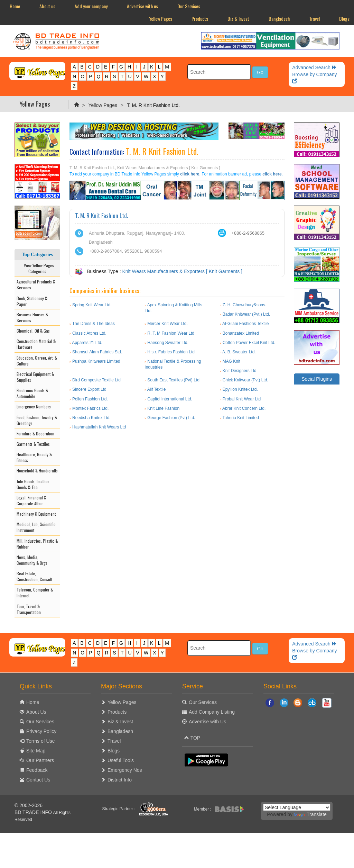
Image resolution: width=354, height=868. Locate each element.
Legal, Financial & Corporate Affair (31, 500)
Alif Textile (157, 389)
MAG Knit (231, 361)
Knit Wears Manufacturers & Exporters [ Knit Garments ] (182, 271)
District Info (120, 780)
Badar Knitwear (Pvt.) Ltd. (246, 314)
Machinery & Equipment (36, 514)
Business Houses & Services (32, 317)
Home (15, 6)
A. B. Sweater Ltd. (239, 352)
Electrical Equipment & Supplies (35, 377)
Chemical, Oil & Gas (33, 331)
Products (200, 19)
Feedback (37, 770)
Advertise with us (142, 6)
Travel (314, 19)
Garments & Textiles (33, 444)
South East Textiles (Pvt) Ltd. (174, 380)
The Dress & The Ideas (94, 324)
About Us (36, 712)
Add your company (91, 6)
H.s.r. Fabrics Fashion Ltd (171, 352)
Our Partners (40, 760)
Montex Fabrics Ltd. (90, 408)
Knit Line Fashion (163, 408)
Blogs (114, 751)
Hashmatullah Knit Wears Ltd (99, 427)
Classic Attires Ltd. (89, 333)
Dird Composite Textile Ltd (96, 380)
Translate (310, 814)
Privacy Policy (41, 731)
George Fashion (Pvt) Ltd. (171, 418)
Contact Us (38, 780)
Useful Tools (121, 760)
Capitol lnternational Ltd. (170, 399)
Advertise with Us (207, 722)
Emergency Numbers (34, 406)
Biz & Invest (238, 19)
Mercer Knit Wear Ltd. (167, 324)
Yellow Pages (161, 19)
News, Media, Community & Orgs (32, 560)
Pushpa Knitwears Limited (96, 361)
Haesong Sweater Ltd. (168, 343)
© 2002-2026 (29, 805)
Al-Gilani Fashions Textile (246, 324)
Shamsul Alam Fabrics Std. (97, 352)
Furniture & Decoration (35, 433)
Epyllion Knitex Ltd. (240, 389)
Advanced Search (314, 67)
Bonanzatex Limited (241, 333)
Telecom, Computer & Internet (35, 593)
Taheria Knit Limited (240, 418)
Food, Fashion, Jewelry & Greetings (37, 420)
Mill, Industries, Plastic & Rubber (37, 544)
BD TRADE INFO (33, 812)
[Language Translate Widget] (297, 807)
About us (47, 6)
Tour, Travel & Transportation (29, 609)
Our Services (189, 6)
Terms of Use (40, 741)
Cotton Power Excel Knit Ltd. (249, 343)
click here (190, 174)
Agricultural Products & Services (36, 284)
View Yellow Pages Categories (37, 268)
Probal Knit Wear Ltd (242, 399)
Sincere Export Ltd (89, 389)
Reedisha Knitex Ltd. (91, 418)
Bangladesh (279, 19)
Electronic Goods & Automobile (32, 393)
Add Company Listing (212, 712)
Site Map (36, 751)
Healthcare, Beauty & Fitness (34, 457)
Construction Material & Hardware (36, 344)
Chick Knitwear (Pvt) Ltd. (245, 380)
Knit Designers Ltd (240, 371)
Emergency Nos (125, 770)
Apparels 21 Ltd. (87, 343)
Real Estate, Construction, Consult (34, 576)
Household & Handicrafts (37, 471)
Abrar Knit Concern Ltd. (244, 408)
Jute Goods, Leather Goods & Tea (33, 484)
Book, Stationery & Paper (32, 301)
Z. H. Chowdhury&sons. (245, 305)
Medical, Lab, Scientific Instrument (36, 527)
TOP (192, 738)
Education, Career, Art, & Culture (37, 361)
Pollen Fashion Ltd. (90, 399)
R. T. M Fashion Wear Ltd (171, 333)
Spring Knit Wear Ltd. (92, 305)
